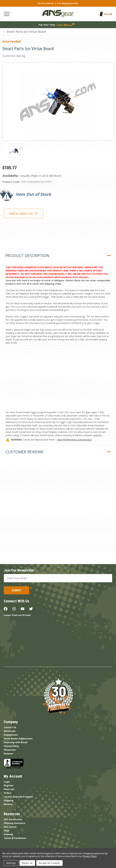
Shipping (9, 800)
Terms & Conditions (15, 838)
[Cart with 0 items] (108, 14)
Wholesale (10, 731)
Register (9, 785)
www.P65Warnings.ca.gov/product (74, 440)
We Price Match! (46, 3)
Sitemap (8, 834)
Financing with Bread (16, 742)
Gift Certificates (13, 819)
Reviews (8, 754)
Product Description (27, 255)
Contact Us (10, 727)
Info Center (10, 827)
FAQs (7, 831)
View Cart (9, 789)
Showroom (10, 750)
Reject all (27, 863)
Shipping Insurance (14, 823)
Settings (11, 863)
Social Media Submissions (18, 739)
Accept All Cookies (49, 863)
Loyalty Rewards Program (18, 797)
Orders (8, 793)
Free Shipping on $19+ (68, 3)
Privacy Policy (11, 746)
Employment (11, 735)
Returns (8, 804)
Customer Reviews (24, 452)
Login (7, 782)
